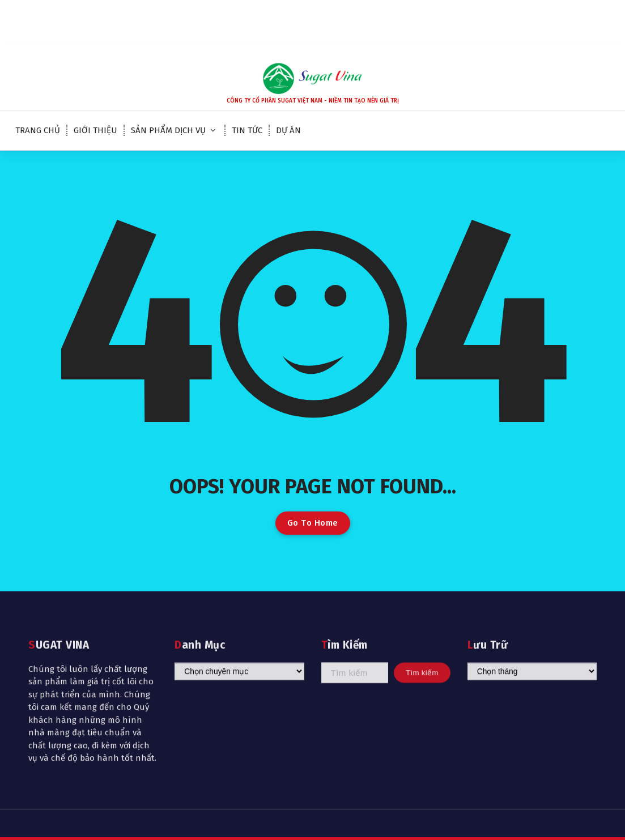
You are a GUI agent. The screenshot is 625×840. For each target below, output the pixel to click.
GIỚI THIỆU (95, 130)
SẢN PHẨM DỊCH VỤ (168, 130)
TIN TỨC (247, 130)
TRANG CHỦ (38, 130)
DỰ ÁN (288, 130)
